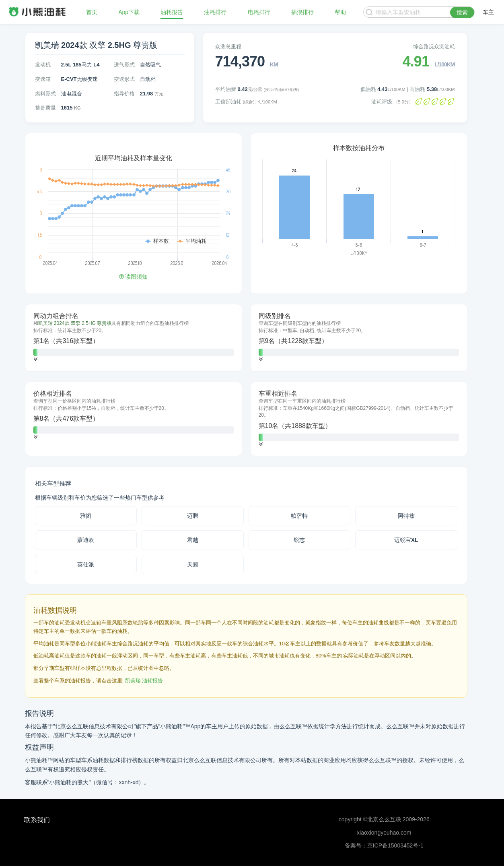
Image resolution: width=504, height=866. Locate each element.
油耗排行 (215, 12)
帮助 (340, 12)
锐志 (299, 540)
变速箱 (43, 79)
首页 (92, 12)
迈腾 (193, 516)
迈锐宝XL (406, 540)
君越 (193, 540)
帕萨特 (299, 516)
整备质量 (45, 108)
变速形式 (124, 79)
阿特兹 (406, 516)
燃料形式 (45, 94)
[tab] (134, 338)
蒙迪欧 (86, 540)
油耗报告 (172, 12)
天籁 (193, 564)
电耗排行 (259, 12)
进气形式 (124, 65)
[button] (35, 359)
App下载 (129, 12)
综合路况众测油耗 (434, 47)
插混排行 (302, 12)
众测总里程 (228, 47)
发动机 (43, 65)
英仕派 (86, 564)
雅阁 (86, 516)
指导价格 (124, 94)
